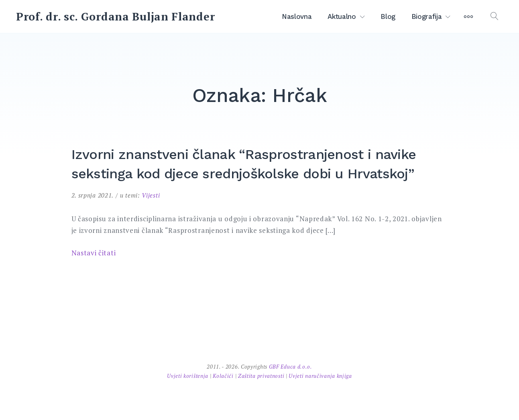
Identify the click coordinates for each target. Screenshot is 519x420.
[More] (468, 16)
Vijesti (151, 195)
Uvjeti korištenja (188, 376)
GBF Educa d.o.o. (291, 367)
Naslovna (297, 16)
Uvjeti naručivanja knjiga (320, 376)
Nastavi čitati (94, 253)
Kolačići (224, 376)
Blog (388, 16)
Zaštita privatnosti (262, 376)
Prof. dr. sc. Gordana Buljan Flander (115, 16)
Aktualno (342, 16)
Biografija (427, 16)
